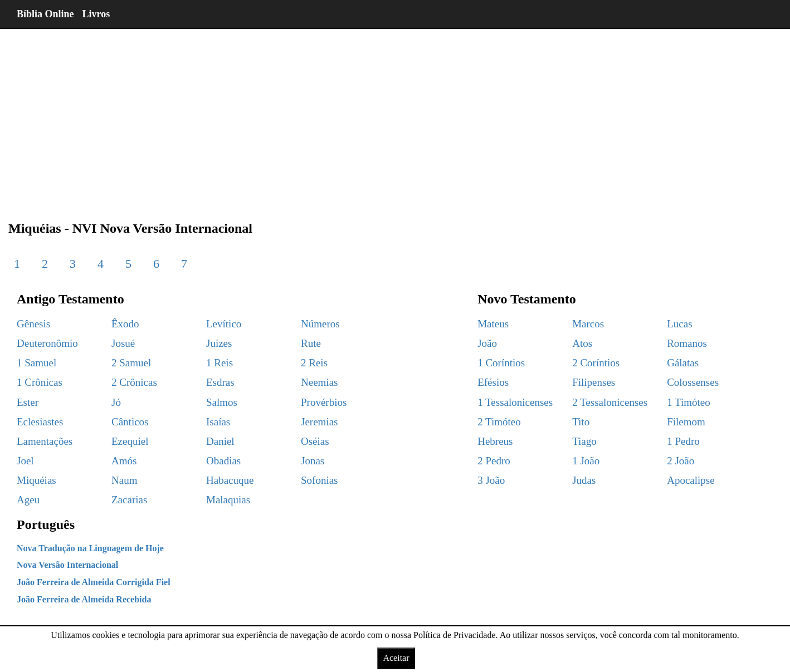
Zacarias (129, 500)
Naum (124, 480)
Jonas (313, 461)
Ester (28, 402)
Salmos (222, 402)
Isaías (218, 422)
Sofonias (320, 480)
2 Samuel (131, 363)
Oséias (315, 441)
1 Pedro (683, 441)
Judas (584, 480)
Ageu (28, 500)
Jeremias (319, 422)
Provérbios (324, 402)
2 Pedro (494, 461)
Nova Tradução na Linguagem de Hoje (90, 548)
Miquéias (36, 480)
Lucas (679, 324)
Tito (581, 422)
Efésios (493, 382)
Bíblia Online (45, 14)
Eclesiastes (40, 422)
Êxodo (125, 324)
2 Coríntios (596, 363)
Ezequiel (130, 441)
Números (320, 324)
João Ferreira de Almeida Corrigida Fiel (94, 582)
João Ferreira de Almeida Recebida (84, 599)
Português (46, 524)
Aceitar (396, 658)
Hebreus (495, 441)
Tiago (584, 441)
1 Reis (220, 363)
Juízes (219, 343)
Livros (96, 14)
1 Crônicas (40, 382)
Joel (25, 461)
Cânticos (130, 422)
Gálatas (683, 363)
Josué (123, 343)
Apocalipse (691, 480)
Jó (116, 402)
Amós (124, 461)
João (487, 343)
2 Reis (314, 363)
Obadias (223, 461)
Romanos (687, 343)
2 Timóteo (499, 422)
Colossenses (693, 382)
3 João (491, 480)
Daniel (220, 441)
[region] (395, 117)
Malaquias (228, 500)
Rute (311, 343)
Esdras (220, 382)
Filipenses (594, 382)
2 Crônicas (134, 382)
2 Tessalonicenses (610, 402)
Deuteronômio (47, 343)
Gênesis (33, 324)
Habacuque (230, 480)
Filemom (686, 422)
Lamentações (45, 441)
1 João (586, 461)
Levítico (224, 324)
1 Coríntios (501, 363)
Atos (582, 343)
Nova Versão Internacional (67, 565)
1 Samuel (36, 363)
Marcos (588, 324)
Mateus (493, 324)
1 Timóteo (689, 402)
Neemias (319, 382)
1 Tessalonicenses (515, 402)
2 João (681, 461)
